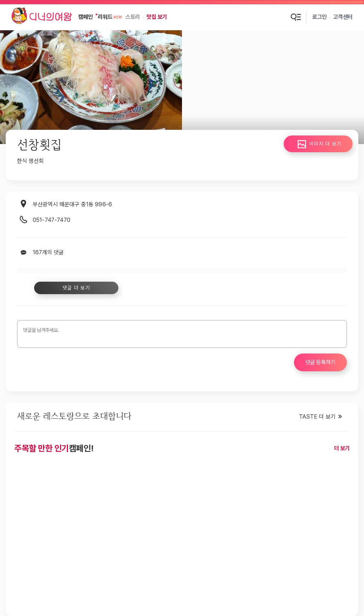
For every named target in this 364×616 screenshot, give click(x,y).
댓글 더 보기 (76, 288)
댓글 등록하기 (320, 362)
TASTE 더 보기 (317, 417)
